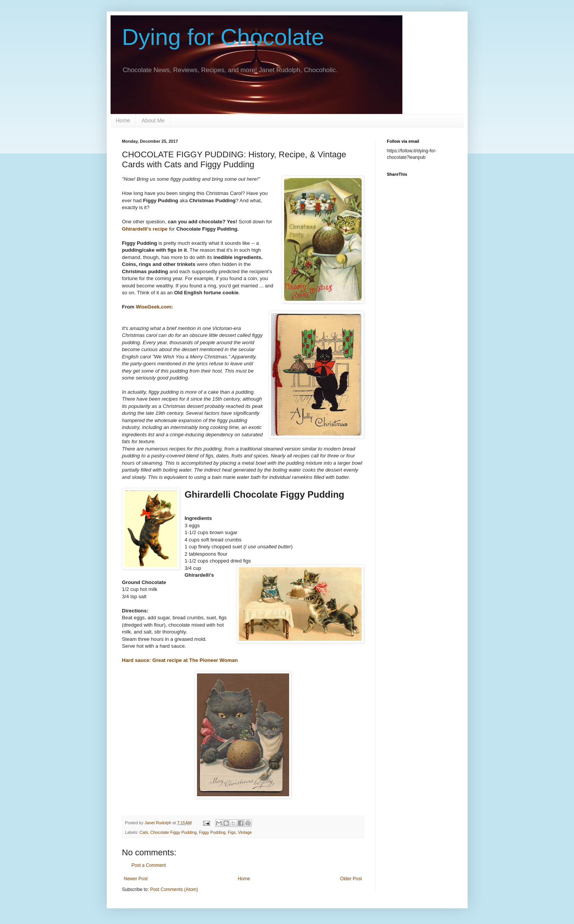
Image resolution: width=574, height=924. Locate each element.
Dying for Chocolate (223, 37)
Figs (232, 832)
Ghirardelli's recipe (145, 229)
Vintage (245, 832)
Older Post (351, 879)
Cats (144, 832)
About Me (153, 120)
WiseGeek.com (154, 307)
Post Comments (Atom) (174, 889)
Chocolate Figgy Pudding (174, 832)
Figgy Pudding (212, 832)
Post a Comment (149, 865)
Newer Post (136, 879)
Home (123, 120)
